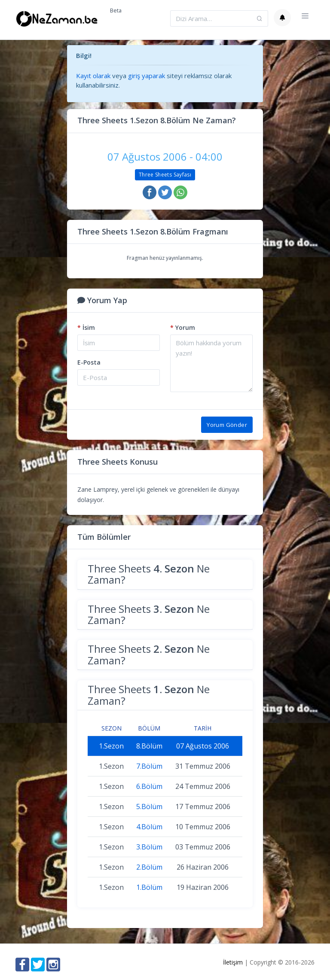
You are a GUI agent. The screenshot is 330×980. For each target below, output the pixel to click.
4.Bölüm (149, 827)
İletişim (233, 962)
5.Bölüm (149, 807)
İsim (86, 327)
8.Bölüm (149, 746)
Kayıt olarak (93, 76)
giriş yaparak (147, 76)
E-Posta (89, 362)
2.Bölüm (149, 867)
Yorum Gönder (227, 425)
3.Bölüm (149, 847)
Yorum (183, 327)
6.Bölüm (149, 786)
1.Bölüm (149, 887)
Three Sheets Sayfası (165, 175)
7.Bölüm (149, 766)
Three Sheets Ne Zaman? (149, 574)
